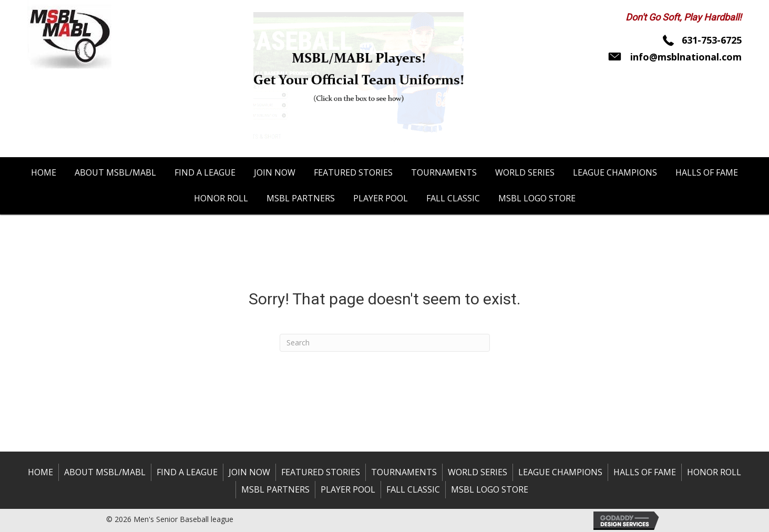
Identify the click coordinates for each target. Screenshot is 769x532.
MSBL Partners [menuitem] (275, 489)
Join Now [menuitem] (249, 472)
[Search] (385, 343)
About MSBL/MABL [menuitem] (105, 472)
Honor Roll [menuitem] (714, 472)
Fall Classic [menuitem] (413, 489)
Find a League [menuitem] (187, 472)
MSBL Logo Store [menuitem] (490, 489)
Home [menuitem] (40, 472)
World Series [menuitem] (478, 472)
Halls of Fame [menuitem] (645, 472)
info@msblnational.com (686, 57)
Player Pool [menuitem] (348, 489)
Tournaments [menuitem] (404, 472)
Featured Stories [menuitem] (321, 472)
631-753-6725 (712, 40)
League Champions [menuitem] (560, 472)
